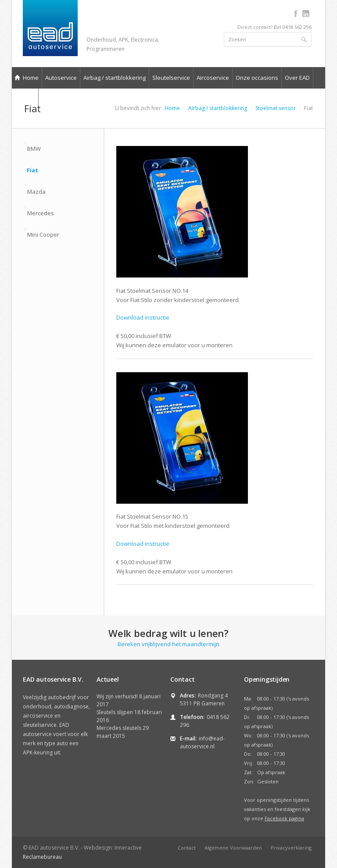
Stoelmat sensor (276, 108)
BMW (34, 149)
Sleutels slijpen (115, 712)
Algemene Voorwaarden (233, 848)
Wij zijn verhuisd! (117, 696)
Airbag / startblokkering (115, 78)
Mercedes (41, 213)
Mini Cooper (43, 235)
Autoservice (61, 78)
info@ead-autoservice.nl (202, 742)
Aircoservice (213, 78)
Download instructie (143, 317)
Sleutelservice (171, 78)
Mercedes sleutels (119, 728)
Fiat (32, 170)
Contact (187, 848)
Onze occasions (257, 78)
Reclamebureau (42, 857)
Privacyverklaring (291, 848)
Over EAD (297, 78)
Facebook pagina (284, 818)
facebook (296, 14)
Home (27, 78)
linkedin (306, 14)
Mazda (36, 192)
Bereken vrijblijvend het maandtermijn (168, 637)
